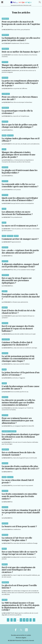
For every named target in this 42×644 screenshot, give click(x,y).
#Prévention (5, 19)
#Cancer (4, 383)
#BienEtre (5, 307)
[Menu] (2, 2)
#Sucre (4, 149)
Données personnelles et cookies (21, 635)
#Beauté (4, 549)
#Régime (4, 135)
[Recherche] (40, 2)
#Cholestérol (6, 339)
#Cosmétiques (6, 94)
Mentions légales (21, 638)
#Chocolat (10, 477)
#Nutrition (5, 62)
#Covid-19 (5, 291)
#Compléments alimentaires (9, 431)
